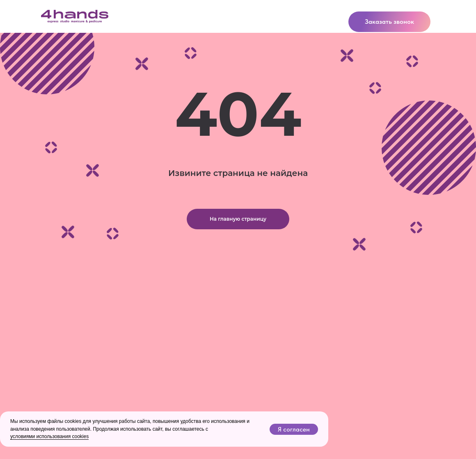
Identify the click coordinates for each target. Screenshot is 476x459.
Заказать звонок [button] (389, 22)
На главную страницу (238, 219)
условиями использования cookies (49, 436)
